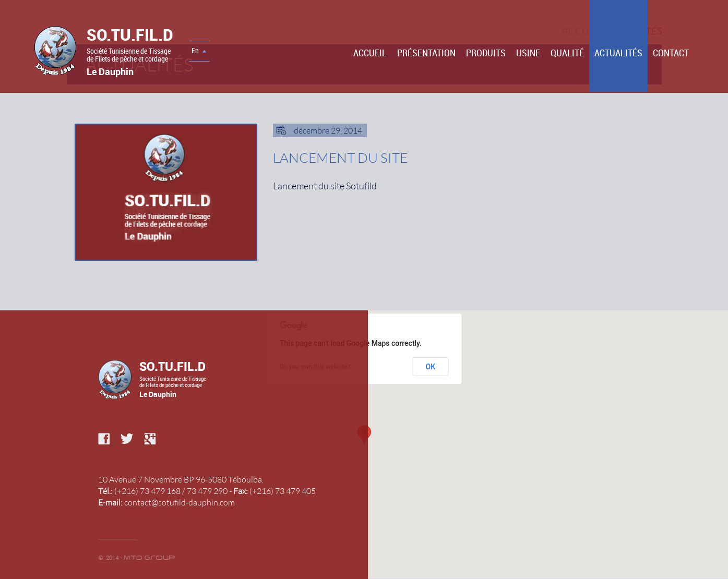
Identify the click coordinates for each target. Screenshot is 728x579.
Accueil (370, 53)
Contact (671, 53)
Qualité (567, 53)
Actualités (618, 53)
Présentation (426, 53)
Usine (528, 53)
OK (431, 367)
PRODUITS (486, 53)
